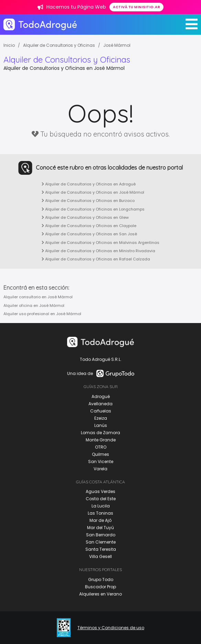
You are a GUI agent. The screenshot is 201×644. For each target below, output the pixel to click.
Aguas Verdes (100, 491)
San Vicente (101, 461)
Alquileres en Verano (100, 594)
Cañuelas (101, 411)
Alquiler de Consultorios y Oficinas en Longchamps (93, 209)
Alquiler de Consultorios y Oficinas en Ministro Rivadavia (98, 251)
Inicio (9, 45)
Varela (100, 469)
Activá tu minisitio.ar (136, 7)
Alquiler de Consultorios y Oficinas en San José (89, 234)
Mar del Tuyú (100, 528)
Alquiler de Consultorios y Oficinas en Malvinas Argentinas (100, 243)
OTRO (101, 447)
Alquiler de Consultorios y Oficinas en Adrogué (89, 184)
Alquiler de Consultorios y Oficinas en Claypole (89, 226)
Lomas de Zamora (100, 433)
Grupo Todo (101, 579)
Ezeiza (101, 418)
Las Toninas (100, 513)
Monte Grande (101, 440)
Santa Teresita (101, 549)
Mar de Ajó (100, 520)
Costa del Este (101, 499)
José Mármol (117, 45)
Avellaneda (100, 404)
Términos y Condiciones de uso (111, 628)
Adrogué (101, 396)
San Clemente (101, 542)
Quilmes (100, 454)
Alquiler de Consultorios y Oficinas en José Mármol (93, 192)
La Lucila (101, 506)
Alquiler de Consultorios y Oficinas (59, 45)
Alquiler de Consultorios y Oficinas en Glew (85, 217)
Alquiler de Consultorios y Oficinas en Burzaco (88, 201)
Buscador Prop (100, 587)
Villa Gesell (100, 556)
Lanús (101, 425)
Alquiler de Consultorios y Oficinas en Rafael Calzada (96, 259)
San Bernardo (101, 535)
